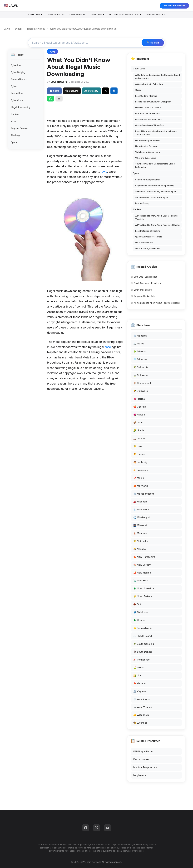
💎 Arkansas (140, 359)
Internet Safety (142, 203)
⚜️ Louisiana (141, 470)
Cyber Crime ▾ (97, 15)
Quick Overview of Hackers (149, 237)
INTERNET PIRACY (36, 29)
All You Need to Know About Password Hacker (158, 225)
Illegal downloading (21, 107)
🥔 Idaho (138, 423)
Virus (14, 121)
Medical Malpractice (145, 768)
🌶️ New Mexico (142, 573)
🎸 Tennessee (141, 660)
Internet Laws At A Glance (148, 114)
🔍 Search (152, 43)
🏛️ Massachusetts (144, 494)
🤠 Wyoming (140, 723)
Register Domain (19, 129)
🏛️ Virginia (140, 691)
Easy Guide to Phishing (146, 96)
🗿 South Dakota (143, 652)
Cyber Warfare (77, 15)
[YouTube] (108, 828)
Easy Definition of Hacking (148, 231)
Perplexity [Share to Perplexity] (91, 91)
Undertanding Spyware (146, 146)
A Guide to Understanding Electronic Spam (156, 192)
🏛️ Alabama (140, 336)
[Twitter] (97, 828)
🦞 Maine (139, 478)
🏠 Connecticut (142, 383)
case (108, 347)
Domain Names (19, 80)
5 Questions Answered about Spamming (155, 186)
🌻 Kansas (139, 454)
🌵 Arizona (139, 352)
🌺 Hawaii (139, 415)
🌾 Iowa (138, 446)
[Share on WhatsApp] (51, 99)
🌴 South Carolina (144, 644)
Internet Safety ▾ (157, 15)
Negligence (140, 775)
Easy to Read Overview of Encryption (153, 102)
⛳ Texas (139, 668)
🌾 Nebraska (141, 541)
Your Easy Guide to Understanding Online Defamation (155, 166)
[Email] (59, 99)
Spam (14, 142)
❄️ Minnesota (141, 510)
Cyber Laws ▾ (33, 15)
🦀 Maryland (141, 486)
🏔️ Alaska (139, 344)
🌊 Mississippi (141, 518)
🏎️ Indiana (139, 439)
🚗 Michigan (140, 502)
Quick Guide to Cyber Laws (148, 120)
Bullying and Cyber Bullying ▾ (126, 15)
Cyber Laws (139, 69)
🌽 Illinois (139, 431)
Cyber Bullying (18, 73)
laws (104, 172)
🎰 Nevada (140, 549)
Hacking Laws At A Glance (148, 108)
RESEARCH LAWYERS (174, 6)
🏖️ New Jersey (142, 565)
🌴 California (141, 367)
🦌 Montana (140, 533)
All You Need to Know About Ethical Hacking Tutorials (156, 218)
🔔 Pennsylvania (143, 628)
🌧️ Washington (142, 699)
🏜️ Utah (138, 676)
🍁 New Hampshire (144, 557)
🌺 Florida (139, 399)
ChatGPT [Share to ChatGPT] (72, 91)
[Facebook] (86, 828)
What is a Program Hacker (148, 249)
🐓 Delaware (141, 391)
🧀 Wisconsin (141, 715)
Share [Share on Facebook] (54, 91)
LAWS (7, 29)
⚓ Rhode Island (143, 636)
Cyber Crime (17, 101)
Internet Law (17, 94)
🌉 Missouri (140, 525)
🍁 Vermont (140, 683)
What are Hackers (144, 243)
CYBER (18, 29)
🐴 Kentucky (140, 462)
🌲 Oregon (139, 620)
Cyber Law (16, 66)
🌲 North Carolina (144, 589)
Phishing (15, 135)
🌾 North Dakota (143, 597)
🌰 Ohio (138, 605)
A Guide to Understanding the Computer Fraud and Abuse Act (158, 77)
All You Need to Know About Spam (152, 198)
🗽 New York (141, 581)
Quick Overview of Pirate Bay (149, 126)
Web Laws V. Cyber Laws (148, 152)
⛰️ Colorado (140, 375)
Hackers (15, 115)
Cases (138, 90)
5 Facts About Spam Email (148, 180)
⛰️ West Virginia (143, 707)
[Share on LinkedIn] (114, 91)
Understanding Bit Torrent (148, 141)
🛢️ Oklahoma (141, 612)
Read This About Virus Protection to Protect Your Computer (156, 133)
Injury (52, 52)
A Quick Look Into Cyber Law (149, 84)
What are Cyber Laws (146, 158)
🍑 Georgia (140, 407)
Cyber (14, 87)
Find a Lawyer (141, 760)
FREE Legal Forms (143, 752)
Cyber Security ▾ (55, 15)
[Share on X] (106, 91)
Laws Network (59, 82)
